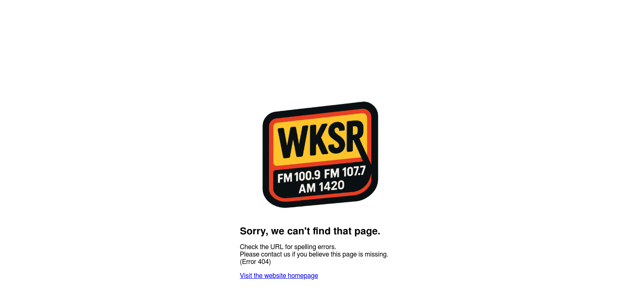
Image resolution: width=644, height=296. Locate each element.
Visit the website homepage (279, 276)
